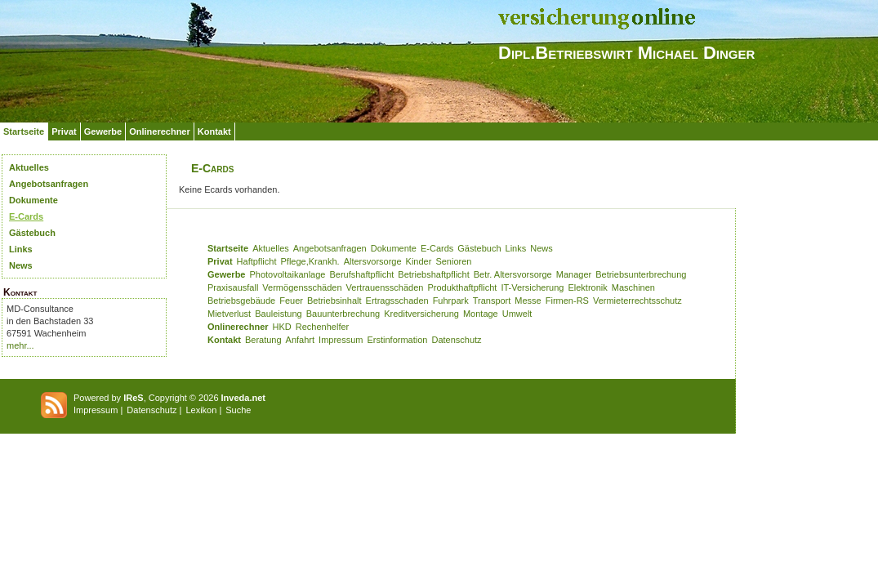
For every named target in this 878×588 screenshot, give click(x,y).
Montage (481, 314)
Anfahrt (300, 340)
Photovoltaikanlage (287, 274)
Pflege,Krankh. (310, 261)
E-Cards (26, 216)
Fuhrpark (451, 301)
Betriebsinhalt (334, 301)
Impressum (341, 340)
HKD (282, 327)
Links (21, 249)
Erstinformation (397, 340)
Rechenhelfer (322, 327)
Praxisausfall (233, 287)
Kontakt (214, 131)
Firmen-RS (567, 301)
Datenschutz (456, 340)
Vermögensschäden (302, 287)
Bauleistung (279, 314)
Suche (238, 410)
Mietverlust (229, 314)
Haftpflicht (257, 261)
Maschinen (633, 287)
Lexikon (201, 410)
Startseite (24, 131)
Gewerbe (103, 131)
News (21, 265)
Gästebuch (32, 233)
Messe (528, 301)
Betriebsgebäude (241, 301)
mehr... (20, 345)
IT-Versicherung (532, 287)
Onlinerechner (160, 131)
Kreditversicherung (421, 314)
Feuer (291, 301)
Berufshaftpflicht (361, 274)
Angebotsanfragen (49, 184)
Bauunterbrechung (343, 314)
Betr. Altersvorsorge (513, 274)
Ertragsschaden (397, 301)
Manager (574, 274)
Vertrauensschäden (385, 287)
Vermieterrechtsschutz (637, 301)
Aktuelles (29, 167)
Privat (64, 131)
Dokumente (33, 200)
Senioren (453, 261)
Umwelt (517, 314)
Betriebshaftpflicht (433, 274)
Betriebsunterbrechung (641, 274)
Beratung (263, 340)
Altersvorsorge (373, 261)
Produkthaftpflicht (462, 287)
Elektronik (587, 287)
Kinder (419, 261)
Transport (492, 301)
